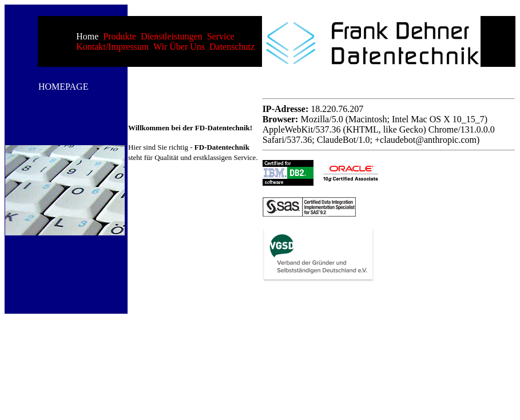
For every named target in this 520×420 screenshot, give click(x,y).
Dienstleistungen (172, 36)
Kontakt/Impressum (112, 47)
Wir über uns (179, 47)
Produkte (120, 36)
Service (221, 36)
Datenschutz (232, 47)
